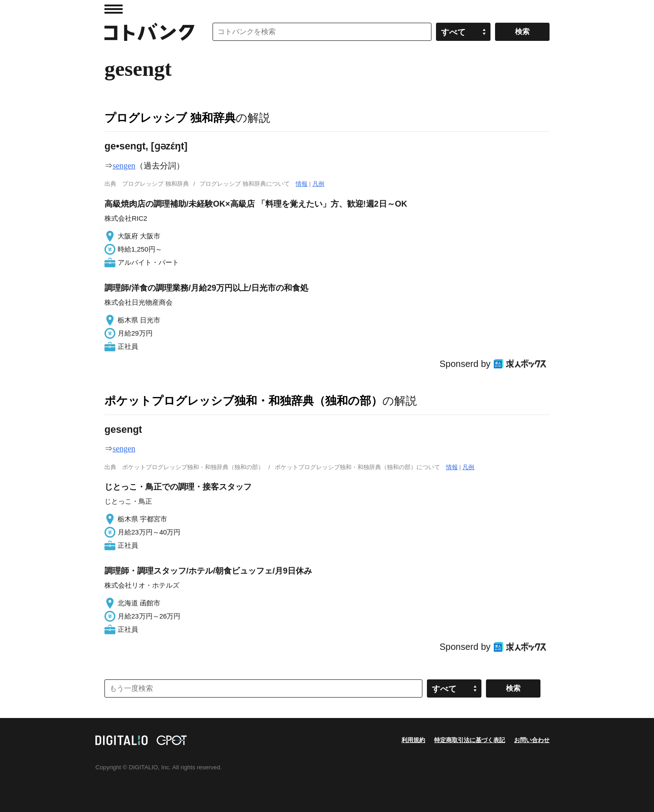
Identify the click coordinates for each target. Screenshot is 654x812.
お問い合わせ (532, 740)
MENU (114, 9)
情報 (302, 184)
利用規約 (413, 740)
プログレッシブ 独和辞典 (170, 118)
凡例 (318, 184)
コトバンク (149, 32)
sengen (124, 166)
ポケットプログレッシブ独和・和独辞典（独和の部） (243, 401)
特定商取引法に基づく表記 (470, 740)
